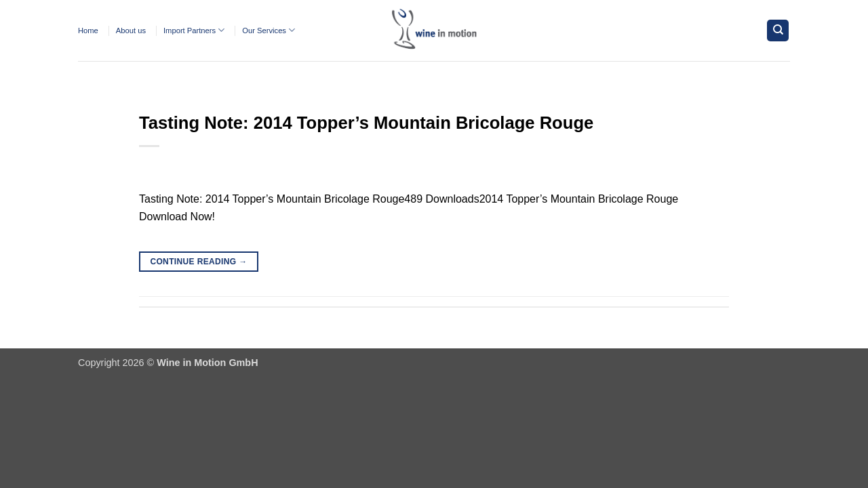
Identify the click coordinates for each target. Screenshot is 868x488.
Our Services (269, 30)
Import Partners (194, 30)
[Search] (778, 31)
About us (131, 30)
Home (88, 30)
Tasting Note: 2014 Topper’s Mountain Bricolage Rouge (366, 123)
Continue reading (198, 262)
